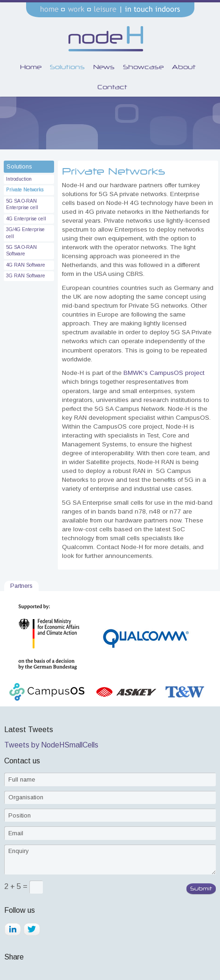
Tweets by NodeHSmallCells (51, 745)
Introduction (19, 179)
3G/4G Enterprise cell (25, 233)
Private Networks (25, 190)
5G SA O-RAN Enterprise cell (22, 204)
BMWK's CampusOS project (164, 373)
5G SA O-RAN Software (21, 250)
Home (31, 67)
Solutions (67, 67)
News (104, 67)
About (184, 67)
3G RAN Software (26, 276)
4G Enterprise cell (26, 219)
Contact (112, 87)
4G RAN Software (26, 265)
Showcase (143, 67)
